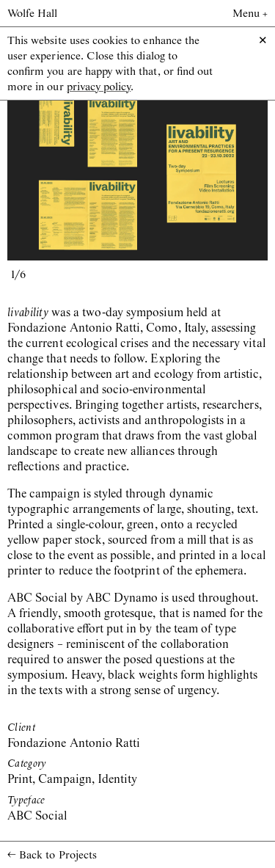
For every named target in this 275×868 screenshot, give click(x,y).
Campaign (65, 780)
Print (20, 780)
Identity (117, 780)
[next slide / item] (203, 174)
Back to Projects (52, 855)
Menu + (250, 14)
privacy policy (99, 87)
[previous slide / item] (73, 174)
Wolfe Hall (33, 14)
